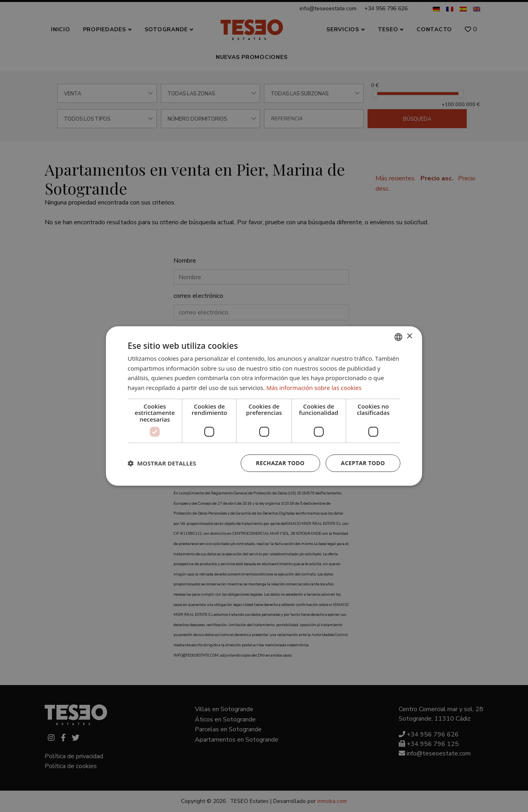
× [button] (409, 336)
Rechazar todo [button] (280, 463)
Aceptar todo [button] (363, 463)
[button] (162, 463)
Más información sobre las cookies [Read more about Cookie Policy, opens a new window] (314, 388)
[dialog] (264, 406)
